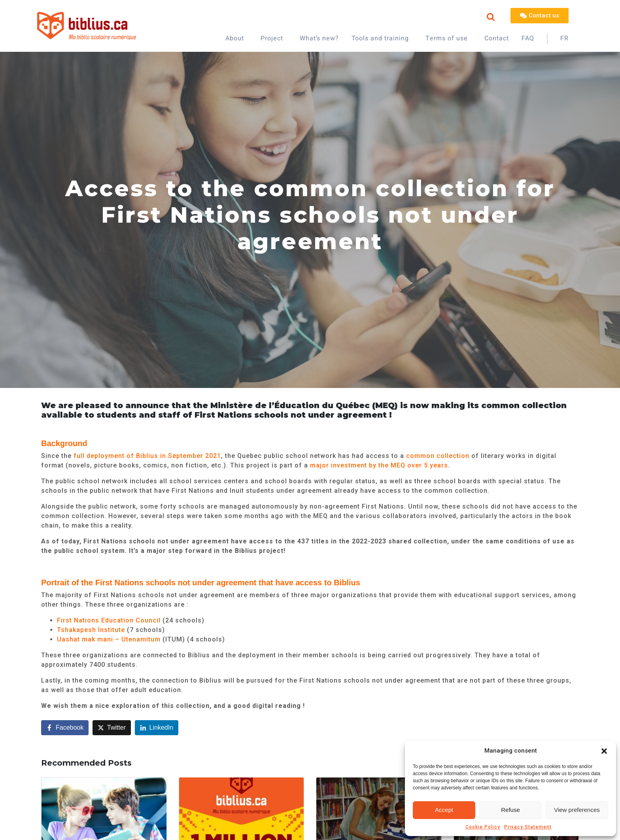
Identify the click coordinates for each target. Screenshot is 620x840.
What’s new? (319, 38)
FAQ (528, 38)
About (235, 38)
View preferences (577, 810)
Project (272, 38)
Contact (497, 38)
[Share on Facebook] (65, 728)
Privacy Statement (528, 827)
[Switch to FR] (564, 39)
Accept (444, 810)
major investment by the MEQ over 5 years (379, 465)
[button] (604, 751)
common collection (437, 456)
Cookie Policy (483, 827)
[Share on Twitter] (112, 728)
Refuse (510, 810)
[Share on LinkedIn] (157, 728)
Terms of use (447, 38)
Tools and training (380, 38)
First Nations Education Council (109, 620)
